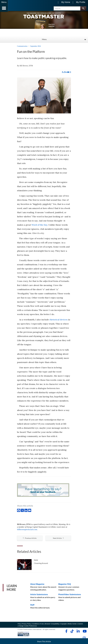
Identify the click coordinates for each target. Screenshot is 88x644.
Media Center (72, 625)
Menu (44, 40)
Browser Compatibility (52, 625)
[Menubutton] (4, 6)
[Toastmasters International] (15, 6)
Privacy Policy (26, 625)
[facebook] (62, 73)
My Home (66, 2)
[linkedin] (66, 73)
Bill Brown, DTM (26, 67)
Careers (80, 625)
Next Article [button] (58, 539)
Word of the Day (39, 226)
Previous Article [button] (30, 539)
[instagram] (70, 73)
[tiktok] (64, 73)
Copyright (63, 625)
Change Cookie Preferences (28, 627)
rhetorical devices (58, 320)
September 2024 (35, 47)
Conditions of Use (38, 625)
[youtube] (68, 73)
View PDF (52, 27)
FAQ (19, 625)
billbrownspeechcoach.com (27, 530)
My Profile (81, 2)
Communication (22, 47)
